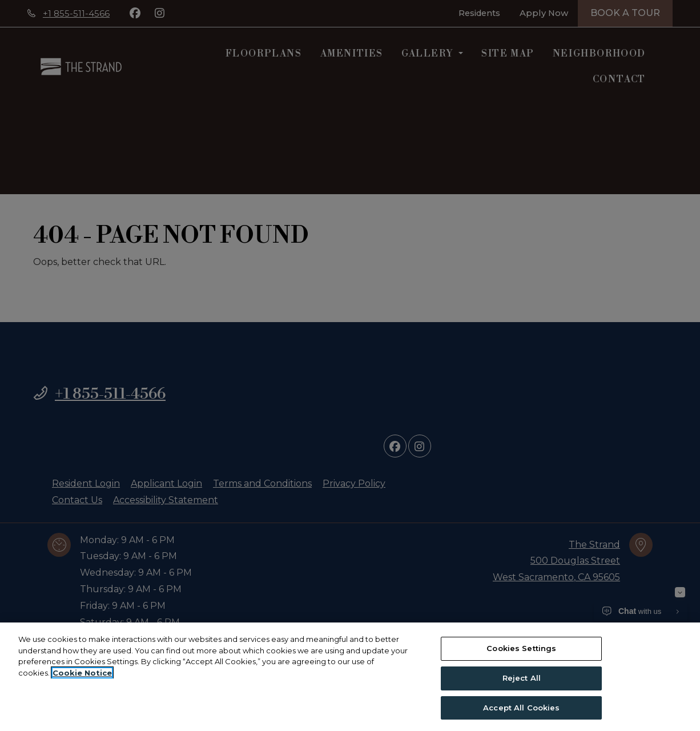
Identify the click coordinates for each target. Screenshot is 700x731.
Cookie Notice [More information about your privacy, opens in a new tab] (82, 676)
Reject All (522, 681)
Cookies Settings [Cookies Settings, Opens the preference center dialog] (521, 651)
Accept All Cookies (521, 710)
